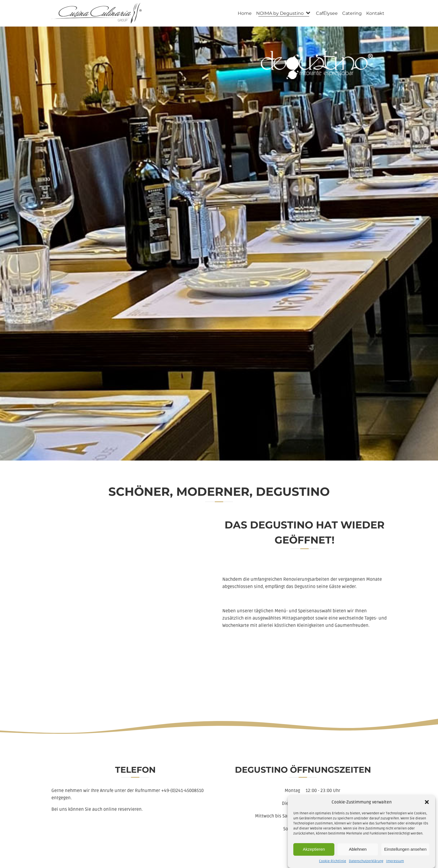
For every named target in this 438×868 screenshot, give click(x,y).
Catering (352, 13)
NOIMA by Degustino (280, 13)
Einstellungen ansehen (405, 856)
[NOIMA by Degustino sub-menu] (309, 13)
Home (245, 13)
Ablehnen (358, 856)
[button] (427, 809)
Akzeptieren (314, 856)
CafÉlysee (327, 13)
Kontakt (375, 13)
